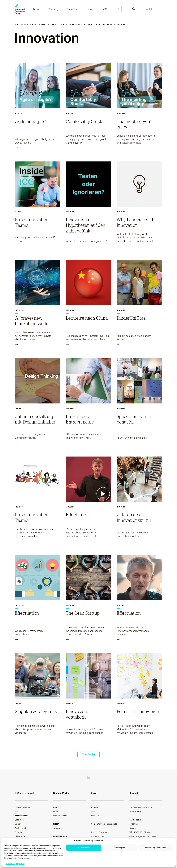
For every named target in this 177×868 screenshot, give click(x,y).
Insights (70, 212)
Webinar (19, 212)
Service (69, 704)
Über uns (37, 9)
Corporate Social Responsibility (105, 824)
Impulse (91, 9)
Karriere (95, 807)
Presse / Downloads (100, 832)
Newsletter (96, 816)
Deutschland (20, 828)
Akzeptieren (84, 848)
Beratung (54, 9)
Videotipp (71, 507)
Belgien (18, 824)
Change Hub (72, 9)
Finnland (19, 832)
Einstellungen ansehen (156, 848)
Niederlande (20, 837)
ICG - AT (20, 10)
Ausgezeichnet (98, 837)
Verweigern (120, 848)
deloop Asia (58, 828)
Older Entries (89, 754)
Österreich (19, 820)
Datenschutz (10, 864)
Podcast (19, 114)
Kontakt (151, 9)
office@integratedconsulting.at (143, 837)
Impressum (20, 864)
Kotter (56, 812)
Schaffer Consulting (62, 816)
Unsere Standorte (22, 807)
